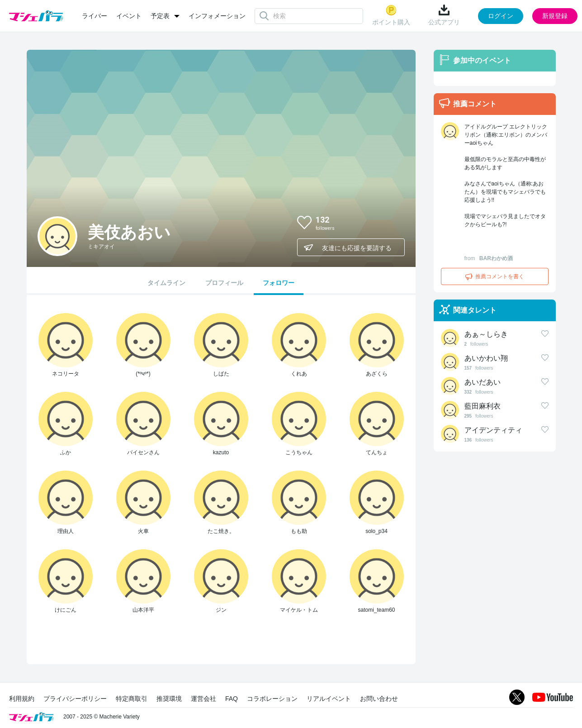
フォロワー (279, 283)
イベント (129, 16)
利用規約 (22, 699)
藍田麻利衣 (483, 406)
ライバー (95, 16)
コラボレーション (272, 699)
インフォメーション (217, 16)
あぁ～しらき (486, 334)
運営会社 (203, 699)
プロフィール (224, 283)
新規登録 (555, 16)
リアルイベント (329, 699)
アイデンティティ (493, 430)
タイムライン (166, 283)
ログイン (501, 16)
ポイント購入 (391, 15)
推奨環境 (169, 699)
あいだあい (483, 382)
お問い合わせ (379, 699)
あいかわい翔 (486, 358)
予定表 (160, 16)
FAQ (232, 699)
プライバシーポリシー (75, 699)
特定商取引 (132, 699)
